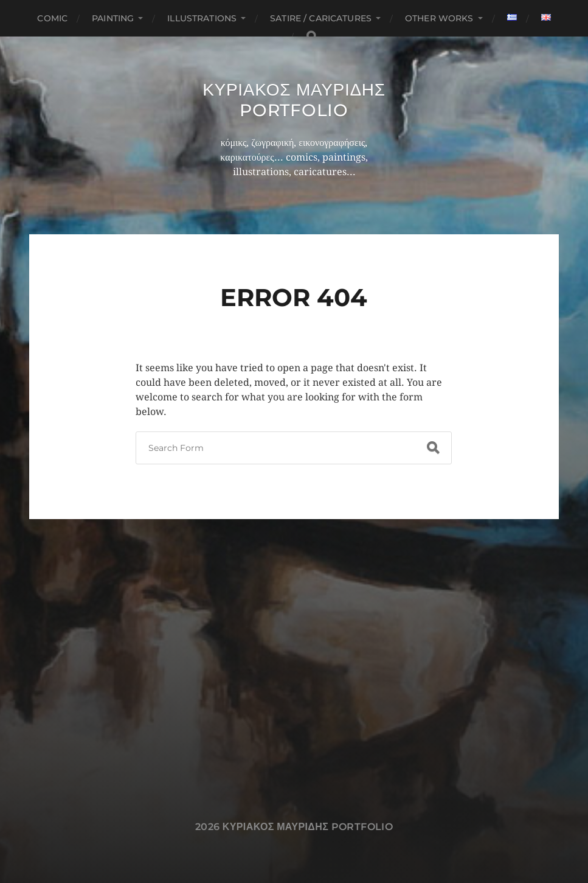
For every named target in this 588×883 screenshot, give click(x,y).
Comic (52, 18)
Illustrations (202, 18)
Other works (439, 18)
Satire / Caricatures (321, 18)
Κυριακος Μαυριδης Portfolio (294, 100)
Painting (113, 18)
